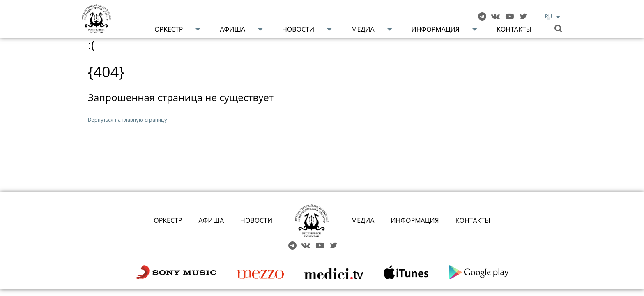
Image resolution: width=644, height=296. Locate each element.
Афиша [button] (232, 29)
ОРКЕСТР (168, 220)
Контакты (514, 29)
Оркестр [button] (169, 29)
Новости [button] (298, 29)
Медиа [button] (363, 29)
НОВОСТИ (256, 220)
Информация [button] (436, 29)
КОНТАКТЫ (473, 220)
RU (549, 16)
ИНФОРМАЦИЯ (415, 220)
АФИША (211, 220)
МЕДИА (363, 220)
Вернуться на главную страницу (128, 120)
